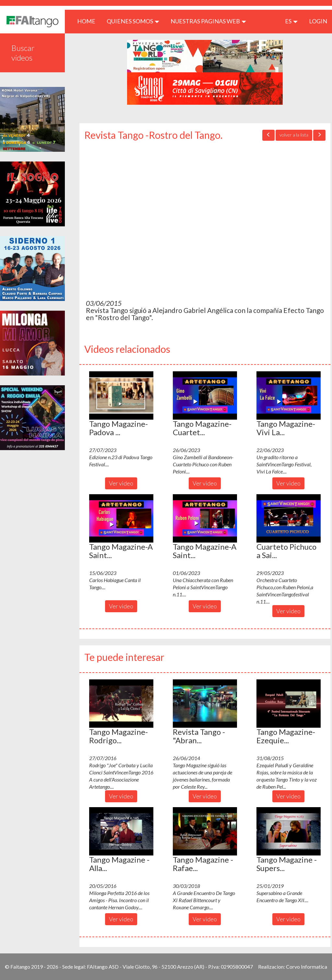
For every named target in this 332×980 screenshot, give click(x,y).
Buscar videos (23, 53)
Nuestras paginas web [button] (208, 21)
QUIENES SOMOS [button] (133, 21)
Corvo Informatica (307, 967)
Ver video (121, 483)
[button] (121, 395)
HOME (89, 21)
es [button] (291, 21)
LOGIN (318, 21)
